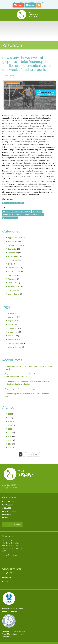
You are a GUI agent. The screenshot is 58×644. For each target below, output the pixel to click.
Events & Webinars (28, 2)
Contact (41, 2)
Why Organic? (9, 502)
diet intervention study (22, 211)
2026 (10, 414)
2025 (10, 418)
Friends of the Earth (12, 131)
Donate (18, 5)
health (11, 324)
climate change (14, 347)
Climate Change (15, 245)
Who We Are (8, 505)
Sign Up (30, 5)
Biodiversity (13, 241)
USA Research (14, 290)
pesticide (12, 336)
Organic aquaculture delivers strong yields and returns (27, 389)
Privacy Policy (8, 577)
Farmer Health (14, 256)
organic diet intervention (12, 214)
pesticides (12, 317)
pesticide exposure (10, 218)
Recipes (5, 518)
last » (37, 454)
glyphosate (7, 211)
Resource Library (10, 511)
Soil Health (12, 283)
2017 (10, 448)
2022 (10, 429)
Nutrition (12, 275)
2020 (10, 436)
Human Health (8, 203)
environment (13, 332)
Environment (13, 253)
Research (6, 514)
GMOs (11, 264)
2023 (10, 425)
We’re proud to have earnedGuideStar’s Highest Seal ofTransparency (13, 634)
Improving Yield (14, 271)
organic (11, 321)
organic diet (37, 211)
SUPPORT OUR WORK (12, 525)
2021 (10, 433)
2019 (10, 440)
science (11, 313)
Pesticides (20, 203)
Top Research (13, 286)
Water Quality (14, 294)
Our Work (7, 508)
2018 (10, 444)
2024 (10, 421)
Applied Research (15, 238)
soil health (12, 339)
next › (30, 454)
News (16, 2)
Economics (12, 249)
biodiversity (13, 328)
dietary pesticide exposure (33, 214)
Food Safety (13, 260)
